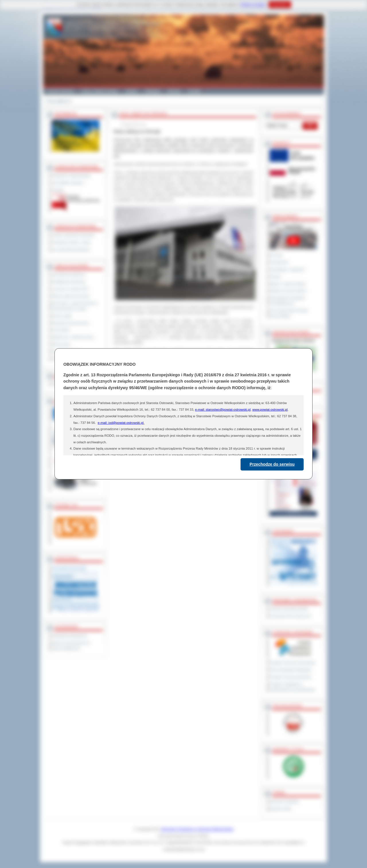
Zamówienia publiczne (69, 275)
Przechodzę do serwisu (272, 464)
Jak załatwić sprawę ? (68, 183)
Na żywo (276, 255)
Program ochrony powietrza (291, 677)
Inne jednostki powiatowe (71, 249)
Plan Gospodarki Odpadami (291, 670)
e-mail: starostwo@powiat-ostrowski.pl (223, 410)
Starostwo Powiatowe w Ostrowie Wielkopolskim (197, 829)
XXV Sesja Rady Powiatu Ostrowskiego (289, 313)
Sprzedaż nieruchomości (71, 323)
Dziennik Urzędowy (284, 802)
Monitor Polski (280, 809)
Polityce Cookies (253, 5)
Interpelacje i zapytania (287, 269)
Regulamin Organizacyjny (71, 176)
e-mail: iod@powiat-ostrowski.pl (121, 423)
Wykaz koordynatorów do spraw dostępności (71, 646)
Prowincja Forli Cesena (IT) (290, 616)
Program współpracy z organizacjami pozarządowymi (292, 687)
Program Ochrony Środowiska (292, 663)
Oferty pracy (61, 344)
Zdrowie (174, 91)
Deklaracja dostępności (69, 636)
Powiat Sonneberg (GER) (289, 609)
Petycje (275, 277)
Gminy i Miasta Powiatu (100, 91)
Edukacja (152, 91)
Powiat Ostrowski (60, 91)
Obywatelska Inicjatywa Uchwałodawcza (287, 301)
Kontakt (194, 91)
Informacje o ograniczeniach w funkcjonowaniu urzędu (75, 306)
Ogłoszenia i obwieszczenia (73, 337)
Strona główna (57, 101)
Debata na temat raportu (288, 291)
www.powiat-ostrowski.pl (270, 410)
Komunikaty (61, 330)
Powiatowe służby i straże (71, 242)
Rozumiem (280, 5)
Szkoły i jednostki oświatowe (73, 235)
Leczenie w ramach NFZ (70, 289)
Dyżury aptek (62, 316)
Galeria (131, 91)
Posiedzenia (279, 262)
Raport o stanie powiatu (288, 284)
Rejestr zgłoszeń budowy (71, 296)
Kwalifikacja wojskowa (69, 282)
